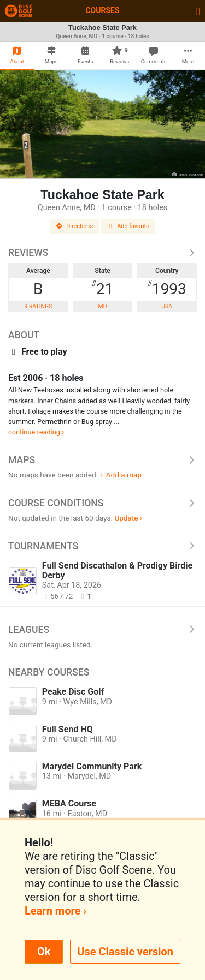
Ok (44, 952)
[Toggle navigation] (198, 11)
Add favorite (128, 226)
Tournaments (102, 546)
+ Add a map (121, 475)
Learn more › (55, 911)
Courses (102, 10)
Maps (102, 460)
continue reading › (36, 432)
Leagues (102, 630)
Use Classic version (125, 952)
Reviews (102, 253)
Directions (74, 226)
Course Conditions (102, 503)
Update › (128, 518)
